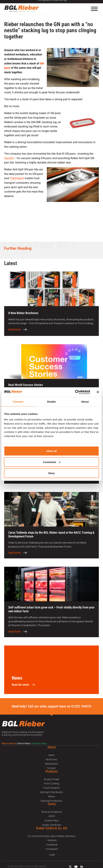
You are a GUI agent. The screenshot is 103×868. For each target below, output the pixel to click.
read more (14, 330)
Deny (52, 473)
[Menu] (94, 9)
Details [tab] (51, 402)
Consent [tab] (18, 402)
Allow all (52, 451)
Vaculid (9, 158)
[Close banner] (98, 392)
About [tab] (85, 402)
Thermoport (17, 178)
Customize (52, 462)
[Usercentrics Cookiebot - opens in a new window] (75, 392)
